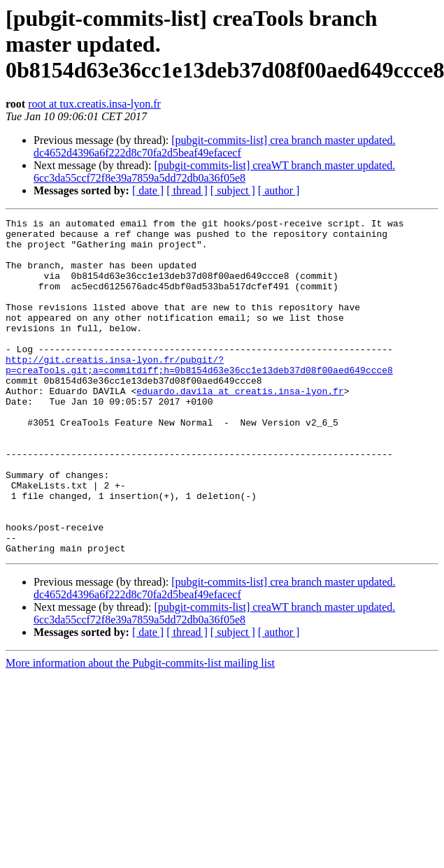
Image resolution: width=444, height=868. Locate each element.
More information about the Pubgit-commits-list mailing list (140, 730)
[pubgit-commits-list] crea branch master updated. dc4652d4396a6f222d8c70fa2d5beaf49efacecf (215, 146)
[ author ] (279, 190)
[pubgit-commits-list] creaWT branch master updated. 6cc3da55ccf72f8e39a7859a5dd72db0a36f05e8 (214, 172)
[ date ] (148, 190)
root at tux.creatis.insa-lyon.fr (94, 104)
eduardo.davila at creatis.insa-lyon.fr (240, 426)
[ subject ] (233, 190)
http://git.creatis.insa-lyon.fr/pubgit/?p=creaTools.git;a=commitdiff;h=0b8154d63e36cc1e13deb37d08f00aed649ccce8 (199, 395)
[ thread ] (187, 190)
